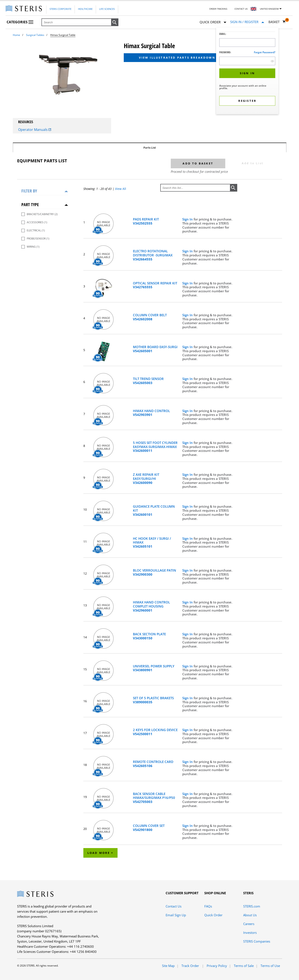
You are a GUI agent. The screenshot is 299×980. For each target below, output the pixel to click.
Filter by (29, 191)
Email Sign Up (176, 915)
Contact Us (241, 9)
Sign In (188, 219)
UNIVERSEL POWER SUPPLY (154, 668)
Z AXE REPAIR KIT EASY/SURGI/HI (146, 479)
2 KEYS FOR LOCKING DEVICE (155, 732)
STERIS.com (252, 906)
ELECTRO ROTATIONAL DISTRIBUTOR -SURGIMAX (153, 255)
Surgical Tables (35, 35)
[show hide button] (272, 61)
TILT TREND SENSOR (148, 381)
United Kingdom (269, 9)
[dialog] (247, 71)
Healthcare (85, 9)
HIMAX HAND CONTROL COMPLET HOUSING (151, 606)
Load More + (100, 853)
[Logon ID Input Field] (247, 43)
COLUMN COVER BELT (150, 317)
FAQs (208, 906)
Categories (20, 22)
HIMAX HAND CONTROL (151, 413)
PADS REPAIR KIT (146, 221)
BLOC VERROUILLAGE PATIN (155, 572)
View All (121, 189)
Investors (250, 933)
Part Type (30, 205)
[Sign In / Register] (247, 22)
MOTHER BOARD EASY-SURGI (155, 349)
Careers (249, 924)
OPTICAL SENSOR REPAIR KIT (155, 285)
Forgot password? (265, 52)
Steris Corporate (60, 9)
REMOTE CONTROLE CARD (153, 764)
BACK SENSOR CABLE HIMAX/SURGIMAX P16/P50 (154, 798)
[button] (115, 22)
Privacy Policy (217, 966)
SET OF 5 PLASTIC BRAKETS (153, 700)
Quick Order (213, 22)
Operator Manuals (35, 130)
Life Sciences (107, 9)
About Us (250, 915)
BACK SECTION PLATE (149, 636)
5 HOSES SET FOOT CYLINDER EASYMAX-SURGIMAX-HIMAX (155, 447)
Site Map (168, 966)
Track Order (191, 966)
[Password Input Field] (247, 61)
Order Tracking (218, 9)
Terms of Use (270, 966)
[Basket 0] (277, 22)
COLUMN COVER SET (149, 828)
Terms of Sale (244, 966)
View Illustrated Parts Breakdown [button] (177, 58)
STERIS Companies (257, 941)
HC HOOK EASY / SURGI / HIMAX (152, 542)
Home (16, 35)
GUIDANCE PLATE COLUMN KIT (154, 510)
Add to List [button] (253, 163)
